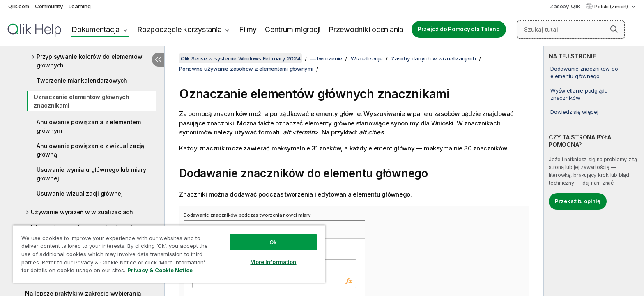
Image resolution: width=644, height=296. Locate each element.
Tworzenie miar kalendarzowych (82, 80)
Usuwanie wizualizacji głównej (80, 193)
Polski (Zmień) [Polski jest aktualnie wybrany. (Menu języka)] (612, 7)
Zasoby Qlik (565, 6)
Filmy (248, 29)
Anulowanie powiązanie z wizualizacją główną (90, 150)
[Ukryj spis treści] (158, 60)
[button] (614, 29)
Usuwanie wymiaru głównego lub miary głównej (91, 174)
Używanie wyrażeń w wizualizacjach (82, 212)
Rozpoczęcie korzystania (179, 29)
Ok (273, 242)
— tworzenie (326, 58)
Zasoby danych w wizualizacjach (434, 58)
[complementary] (594, 171)
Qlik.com (19, 6)
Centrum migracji (293, 29)
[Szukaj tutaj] (571, 30)
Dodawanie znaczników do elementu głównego (584, 72)
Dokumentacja (95, 29)
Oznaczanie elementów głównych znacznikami (82, 101)
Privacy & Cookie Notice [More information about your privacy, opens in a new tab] (160, 270)
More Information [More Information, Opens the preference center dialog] (273, 262)
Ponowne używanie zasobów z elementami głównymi (246, 69)
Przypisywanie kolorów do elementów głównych (90, 61)
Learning (79, 6)
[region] (169, 254)
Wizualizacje (367, 58)
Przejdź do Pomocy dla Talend (459, 29)
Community (49, 6)
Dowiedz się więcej (574, 112)
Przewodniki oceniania (366, 29)
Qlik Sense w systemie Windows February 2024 (240, 58)
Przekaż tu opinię (578, 201)
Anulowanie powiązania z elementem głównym (89, 126)
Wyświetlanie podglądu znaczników (579, 94)
